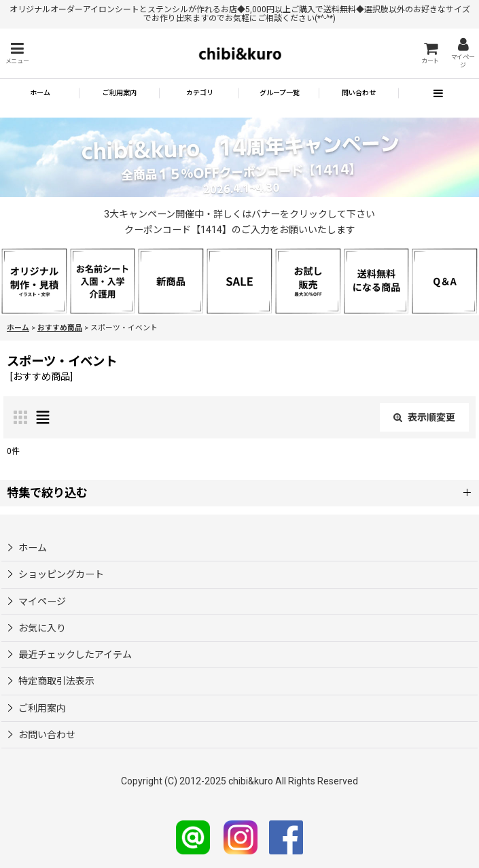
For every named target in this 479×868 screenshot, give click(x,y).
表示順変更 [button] (424, 417)
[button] (17, 53)
